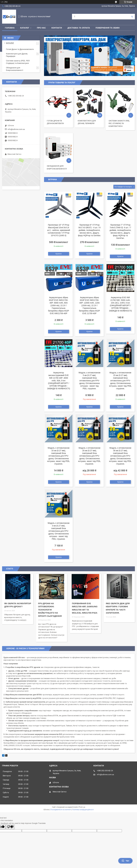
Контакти (57, 28)
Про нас (41, 28)
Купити (59, 254)
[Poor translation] (10, 827)
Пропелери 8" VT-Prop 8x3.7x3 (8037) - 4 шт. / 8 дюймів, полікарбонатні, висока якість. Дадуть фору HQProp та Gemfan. (89, 230)
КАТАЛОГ (25, 28)
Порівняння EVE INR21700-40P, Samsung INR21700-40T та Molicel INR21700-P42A (85, 608)
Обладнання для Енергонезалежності (15, 69)
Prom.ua (82, 807)
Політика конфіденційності (83, 810)
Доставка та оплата (79, 28)
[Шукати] (132, 17)
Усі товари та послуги (123, 187)
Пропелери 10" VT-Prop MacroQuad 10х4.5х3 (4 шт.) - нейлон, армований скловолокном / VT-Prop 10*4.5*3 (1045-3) (59, 230)
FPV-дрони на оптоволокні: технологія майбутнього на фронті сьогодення (50, 610)
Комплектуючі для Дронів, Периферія (17, 55)
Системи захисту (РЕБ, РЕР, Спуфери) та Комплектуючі (119, 123)
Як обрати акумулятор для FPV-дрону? (18, 605)
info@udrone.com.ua (16, 129)
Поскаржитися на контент (61, 810)
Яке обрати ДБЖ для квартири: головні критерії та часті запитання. (118, 608)
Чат (125, 861)
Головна (10, 28)
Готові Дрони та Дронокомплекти (20, 49)
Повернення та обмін (108, 28)
